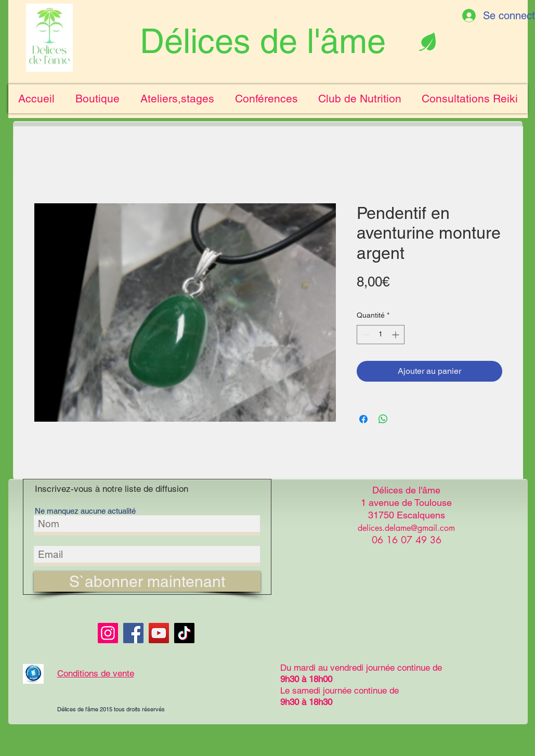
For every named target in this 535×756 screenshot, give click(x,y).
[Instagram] (108, 633)
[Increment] (396, 335)
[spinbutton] (381, 335)
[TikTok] (184, 633)
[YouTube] (159, 633)
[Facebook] (133, 633)
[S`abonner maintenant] (147, 582)
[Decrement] (365, 335)
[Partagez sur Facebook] (363, 419)
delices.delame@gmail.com (406, 528)
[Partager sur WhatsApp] (383, 419)
